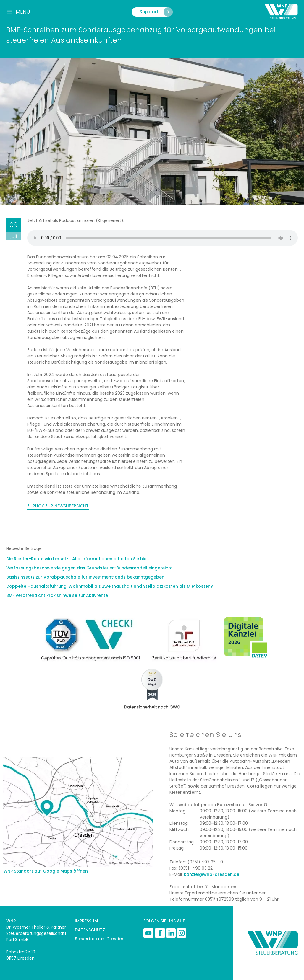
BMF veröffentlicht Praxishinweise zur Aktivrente (57, 595)
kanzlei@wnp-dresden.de (212, 874)
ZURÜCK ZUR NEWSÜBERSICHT (58, 506)
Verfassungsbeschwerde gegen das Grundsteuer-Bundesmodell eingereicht (89, 568)
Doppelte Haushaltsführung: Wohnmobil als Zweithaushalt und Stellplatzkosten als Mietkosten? (110, 586)
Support (156, 12)
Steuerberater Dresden (100, 939)
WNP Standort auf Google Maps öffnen (46, 871)
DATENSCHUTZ (90, 930)
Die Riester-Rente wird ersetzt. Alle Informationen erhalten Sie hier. (78, 559)
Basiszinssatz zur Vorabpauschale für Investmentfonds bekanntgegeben (85, 577)
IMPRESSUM (86, 921)
